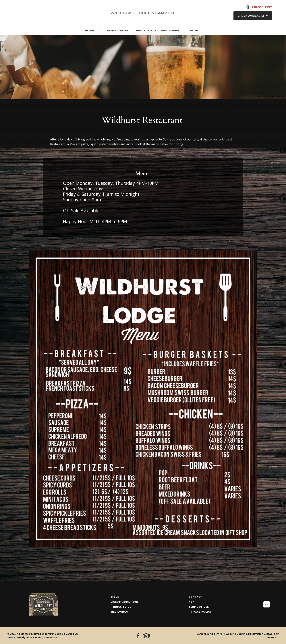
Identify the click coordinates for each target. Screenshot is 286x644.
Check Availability (253, 16)
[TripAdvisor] (28, 13)
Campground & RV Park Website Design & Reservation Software (236, 634)
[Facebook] (19, 13)
